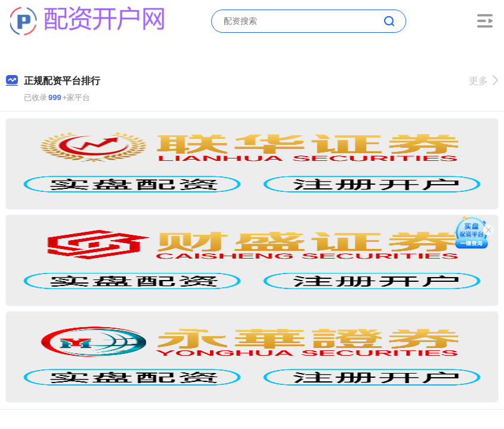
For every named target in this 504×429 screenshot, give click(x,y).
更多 (483, 81)
